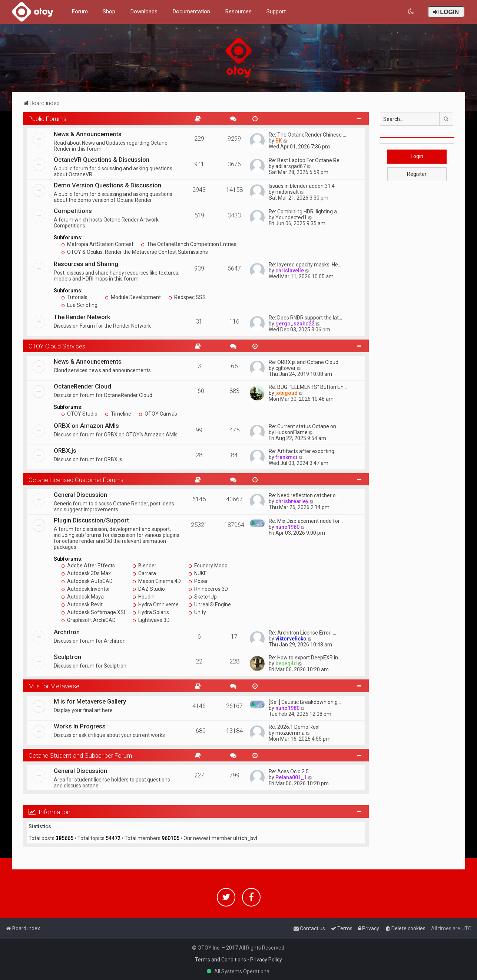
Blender (144, 566)
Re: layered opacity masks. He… (305, 265)
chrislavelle (290, 271)
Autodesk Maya (82, 597)
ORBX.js (65, 450)
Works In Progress (80, 726)
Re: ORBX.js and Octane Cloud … (306, 362)
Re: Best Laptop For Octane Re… (306, 160)
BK (279, 141)
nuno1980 (287, 527)
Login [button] (417, 156)
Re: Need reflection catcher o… (304, 495)
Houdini (144, 597)
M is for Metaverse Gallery (90, 701)
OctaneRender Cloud (82, 386)
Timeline (118, 414)
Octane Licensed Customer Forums (76, 480)
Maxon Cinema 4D (157, 581)
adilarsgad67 (291, 166)
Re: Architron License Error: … (302, 633)
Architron (67, 632)
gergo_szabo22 (295, 324)
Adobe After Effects (88, 566)
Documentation (191, 12)
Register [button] (417, 174)
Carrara (144, 573)
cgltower (286, 368)
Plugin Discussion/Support (91, 520)
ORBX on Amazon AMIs (86, 426)
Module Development (133, 297)
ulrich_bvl (245, 838)
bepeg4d (286, 663)
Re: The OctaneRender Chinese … (307, 135)
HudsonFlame (291, 432)
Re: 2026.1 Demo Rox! (294, 727)
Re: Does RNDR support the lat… (305, 318)
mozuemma (290, 733)
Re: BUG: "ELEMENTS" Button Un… (308, 387)
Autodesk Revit (82, 604)
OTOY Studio (79, 414)
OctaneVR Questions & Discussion (102, 160)
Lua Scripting (79, 305)
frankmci (286, 457)
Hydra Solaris (151, 612)
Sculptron (67, 657)
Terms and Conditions (221, 960)
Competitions (73, 211)
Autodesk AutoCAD (87, 581)
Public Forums (47, 119)
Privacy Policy (266, 960)
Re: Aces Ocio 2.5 (289, 771)
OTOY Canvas (158, 414)
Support (276, 12)
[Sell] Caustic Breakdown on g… (305, 702)
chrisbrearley (292, 501)
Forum (80, 12)
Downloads (144, 12)
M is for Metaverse (54, 686)
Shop (109, 12)
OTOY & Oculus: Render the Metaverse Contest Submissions (135, 252)
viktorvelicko (291, 639)
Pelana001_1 (291, 777)
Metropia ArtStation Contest (97, 244)
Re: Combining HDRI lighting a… (304, 212)
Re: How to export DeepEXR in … (306, 658)
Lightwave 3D (151, 620)
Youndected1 (291, 217)
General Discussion (80, 495)
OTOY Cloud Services (57, 346)
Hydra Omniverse (155, 604)
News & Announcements (88, 134)
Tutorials (74, 297)
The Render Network (82, 317)
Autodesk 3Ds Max (86, 573)
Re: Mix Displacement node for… (306, 521)
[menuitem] (411, 12)
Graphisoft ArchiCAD (88, 620)
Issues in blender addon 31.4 (302, 186)
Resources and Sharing (86, 264)
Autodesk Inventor (86, 589)
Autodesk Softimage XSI (93, 612)
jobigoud (286, 393)
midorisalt (287, 192)
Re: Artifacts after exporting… (303, 451)
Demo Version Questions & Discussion (107, 185)
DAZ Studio (149, 589)
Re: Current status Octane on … (305, 426)
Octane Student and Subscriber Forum (80, 756)
